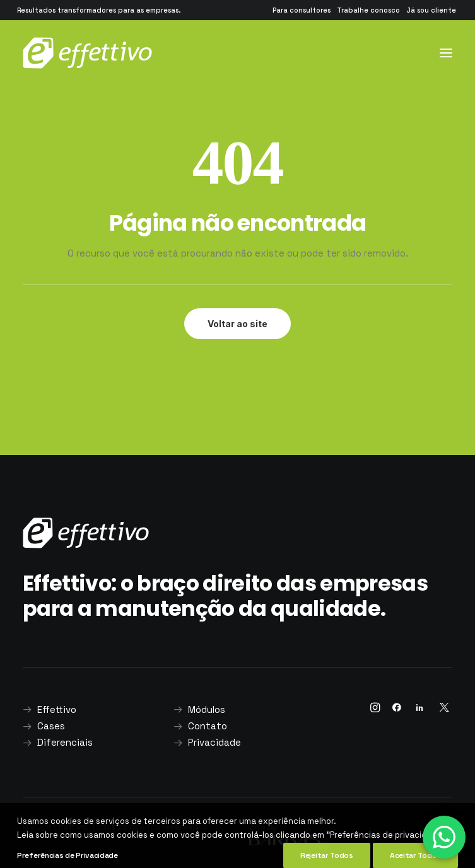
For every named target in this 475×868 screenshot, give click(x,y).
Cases (51, 726)
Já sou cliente (431, 10)
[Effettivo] (87, 53)
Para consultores (302, 10)
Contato (208, 726)
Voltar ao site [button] (237, 324)
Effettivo (57, 709)
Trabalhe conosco (368, 10)
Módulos (207, 709)
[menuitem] (302, 10)
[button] (446, 53)
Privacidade (214, 742)
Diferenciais (65, 742)
